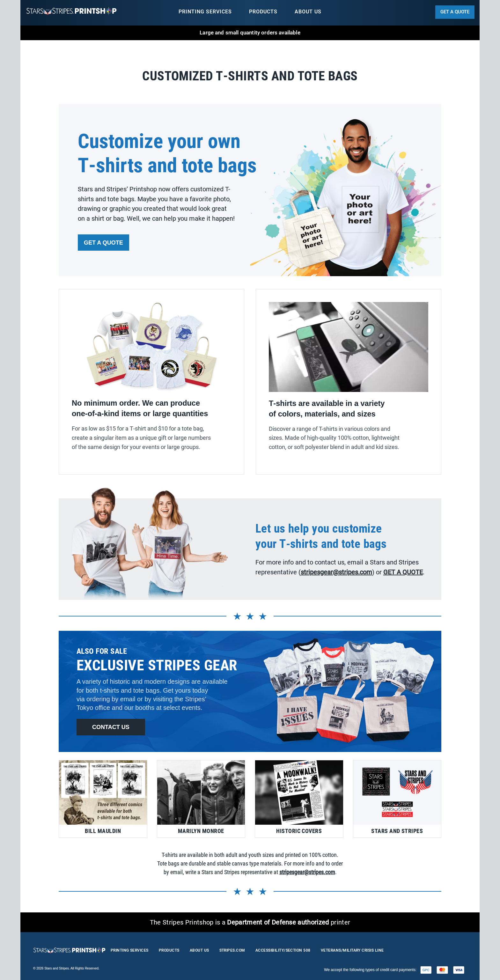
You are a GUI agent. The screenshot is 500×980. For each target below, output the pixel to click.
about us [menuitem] (308, 12)
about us (199, 950)
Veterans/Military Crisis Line (352, 950)
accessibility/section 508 (283, 950)
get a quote (455, 12)
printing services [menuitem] (205, 12)
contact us (111, 727)
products (169, 950)
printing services (130, 950)
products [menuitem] (263, 12)
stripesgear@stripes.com (307, 872)
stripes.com (232, 950)
